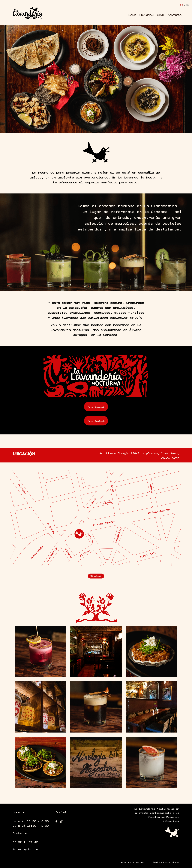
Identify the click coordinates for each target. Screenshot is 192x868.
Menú (160, 15)
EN (188, 5)
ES (182, 5)
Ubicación (146, 15)
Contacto (175, 15)
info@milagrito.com (25, 849)
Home (132, 15)
